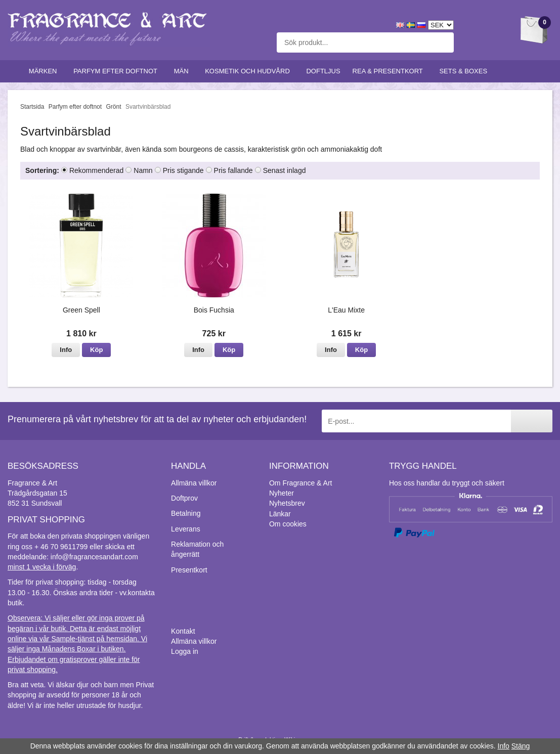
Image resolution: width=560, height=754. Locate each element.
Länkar (280, 514)
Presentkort (189, 570)
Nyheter (282, 493)
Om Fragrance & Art (300, 483)
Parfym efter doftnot (118, 71)
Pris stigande (183, 170)
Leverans (186, 529)
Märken (45, 71)
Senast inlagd (285, 170)
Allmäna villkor (194, 483)
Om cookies (288, 524)
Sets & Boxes (465, 71)
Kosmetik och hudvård (249, 71)
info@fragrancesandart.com (94, 557)
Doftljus (323, 71)
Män (184, 71)
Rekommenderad (96, 170)
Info (66, 350)
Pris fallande (233, 170)
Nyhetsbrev (287, 503)
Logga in (185, 651)
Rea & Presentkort (390, 71)
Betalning (186, 513)
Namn (143, 170)
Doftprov (184, 498)
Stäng (521, 746)
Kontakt (183, 631)
